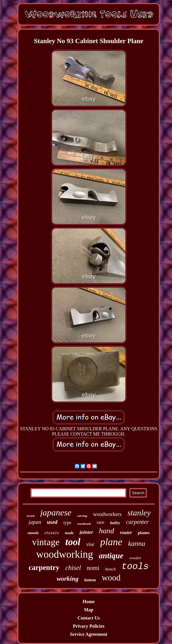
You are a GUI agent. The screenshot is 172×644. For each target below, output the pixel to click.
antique (111, 556)
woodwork (84, 524)
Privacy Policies (89, 626)
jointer (86, 532)
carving (82, 516)
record (31, 516)
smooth (33, 533)
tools (135, 567)
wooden (135, 558)
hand (107, 531)
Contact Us (89, 618)
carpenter (138, 522)
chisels (52, 533)
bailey (115, 523)
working (68, 579)
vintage (46, 542)
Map (89, 610)
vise (90, 544)
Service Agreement (88, 634)
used (52, 522)
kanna (137, 543)
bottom (90, 580)
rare (100, 522)
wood (111, 578)
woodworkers (107, 514)
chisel (73, 568)
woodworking (65, 554)
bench (110, 569)
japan (35, 522)
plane (111, 542)
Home (89, 602)
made (69, 533)
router (126, 532)
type (67, 523)
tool (73, 542)
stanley (139, 513)
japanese (56, 512)
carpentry (44, 567)
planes (144, 533)
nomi (93, 568)
